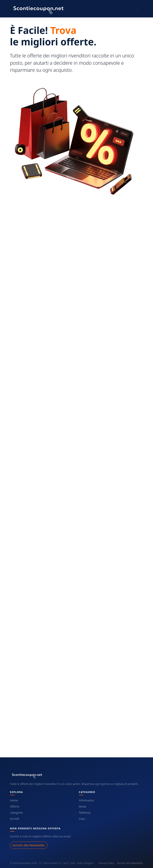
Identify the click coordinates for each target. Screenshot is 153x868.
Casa (82, 819)
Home (14, 800)
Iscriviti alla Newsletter (29, 845)
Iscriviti (15, 819)
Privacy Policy (106, 863)
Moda (83, 806)
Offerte (15, 806)
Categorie (16, 813)
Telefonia (85, 813)
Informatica (86, 800)
